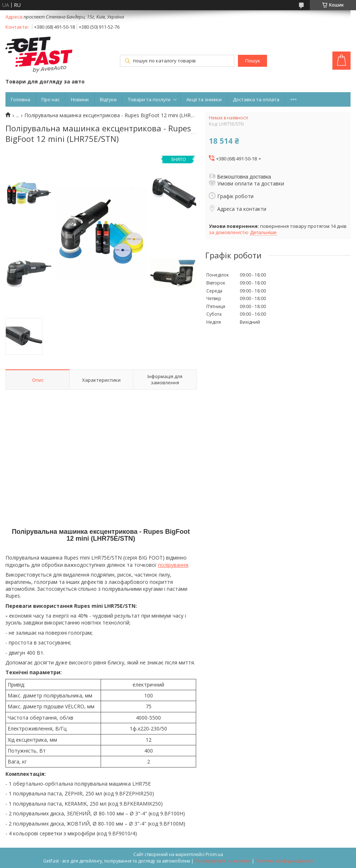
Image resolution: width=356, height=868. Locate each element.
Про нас (50, 99)
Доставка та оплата (256, 99)
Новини (80, 99)
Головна (21, 99)
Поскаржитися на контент (223, 861)
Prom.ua (214, 854)
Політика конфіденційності (284, 861)
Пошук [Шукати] (252, 61)
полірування (173, 565)
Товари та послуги (149, 99)
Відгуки (108, 99)
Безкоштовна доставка (244, 177)
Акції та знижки (204, 99)
